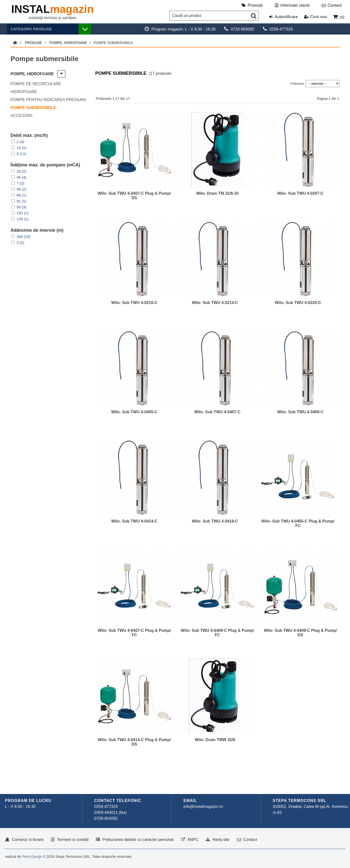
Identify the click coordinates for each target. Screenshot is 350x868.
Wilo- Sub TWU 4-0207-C (301, 193)
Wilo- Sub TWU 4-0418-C (215, 521)
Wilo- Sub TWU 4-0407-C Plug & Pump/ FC (134, 633)
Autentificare (286, 17)
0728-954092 (106, 818)
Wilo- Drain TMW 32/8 (215, 740)
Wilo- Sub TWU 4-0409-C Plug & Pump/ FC (217, 633)
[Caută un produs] (209, 16)
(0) (342, 17)
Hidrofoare (24, 92)
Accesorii (21, 116)
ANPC (193, 840)
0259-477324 (106, 807)
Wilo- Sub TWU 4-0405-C (134, 412)
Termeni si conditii (73, 840)
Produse (33, 43)
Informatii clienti (295, 5)
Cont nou (319, 17)
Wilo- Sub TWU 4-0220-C (298, 303)
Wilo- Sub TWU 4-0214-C (215, 303)
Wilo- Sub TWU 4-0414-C (134, 521)
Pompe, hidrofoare (68, 43)
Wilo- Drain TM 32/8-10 (217, 193)
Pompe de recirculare (36, 84)
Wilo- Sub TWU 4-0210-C (134, 303)
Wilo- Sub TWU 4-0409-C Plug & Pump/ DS (300, 633)
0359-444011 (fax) (110, 812)
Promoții (255, 5)
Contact (335, 5)
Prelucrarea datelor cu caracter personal (138, 840)
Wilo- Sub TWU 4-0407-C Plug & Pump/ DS (134, 196)
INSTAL (52, 9)
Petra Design (32, 857)
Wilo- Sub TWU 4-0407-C (218, 412)
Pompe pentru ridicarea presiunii (48, 100)
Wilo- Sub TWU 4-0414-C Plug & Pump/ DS (134, 742)
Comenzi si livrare (28, 840)
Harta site (221, 840)
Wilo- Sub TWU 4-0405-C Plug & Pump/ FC (298, 523)
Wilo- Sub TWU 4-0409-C (301, 412)
